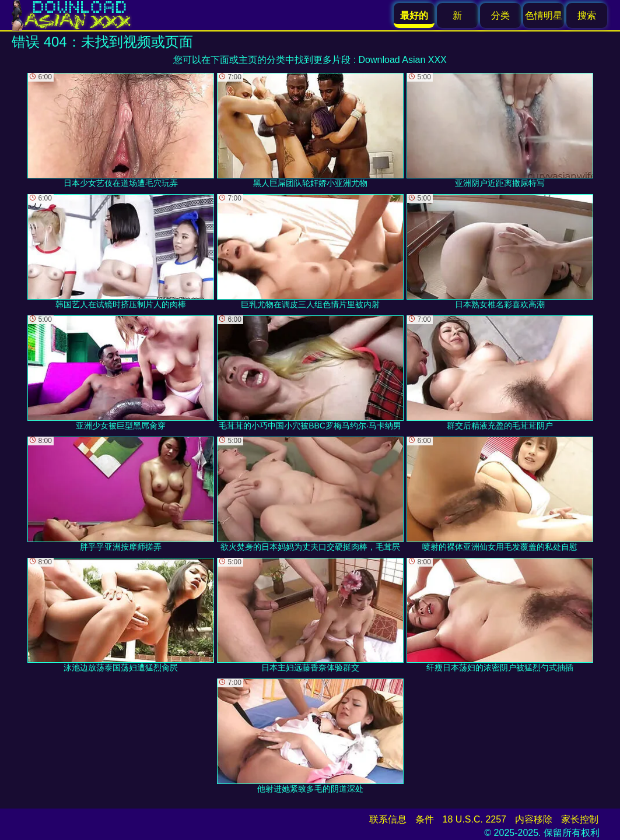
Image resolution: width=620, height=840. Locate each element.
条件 (425, 819)
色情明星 (544, 15)
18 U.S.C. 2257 (474, 819)
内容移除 (534, 819)
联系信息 (388, 819)
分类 (500, 15)
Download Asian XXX (403, 60)
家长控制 (580, 819)
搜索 (587, 15)
